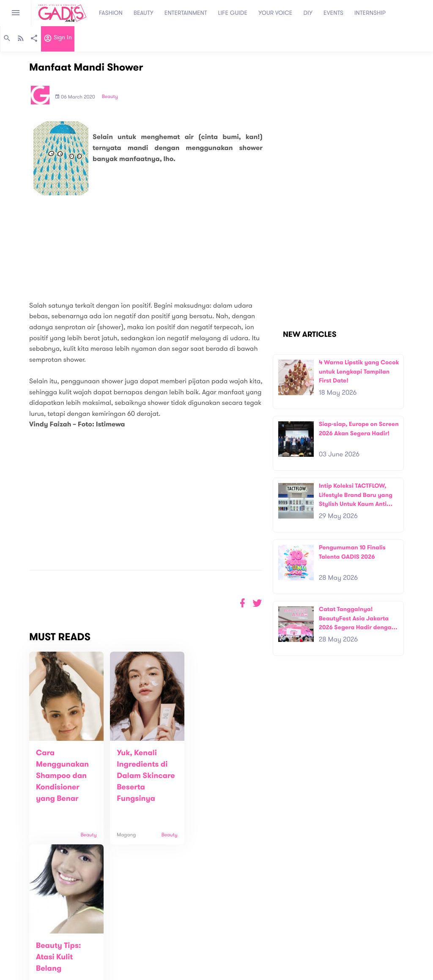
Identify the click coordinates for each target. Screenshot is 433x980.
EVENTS (333, 13)
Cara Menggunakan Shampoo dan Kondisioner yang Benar (62, 776)
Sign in (58, 39)
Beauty (110, 97)
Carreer (121, 955)
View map (18, 973)
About (119, 937)
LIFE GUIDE (233, 13)
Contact (122, 946)
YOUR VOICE (275, 13)
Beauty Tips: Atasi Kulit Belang (214, 764)
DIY (308, 13)
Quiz (234, 948)
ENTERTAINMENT (186, 13)
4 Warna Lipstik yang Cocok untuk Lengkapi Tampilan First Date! (359, 371)
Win (249, 948)
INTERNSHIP (370, 13)
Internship (124, 964)
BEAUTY (144, 13)
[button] (257, 603)
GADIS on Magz (305, 948)
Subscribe (407, 911)
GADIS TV (270, 948)
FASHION (111, 13)
